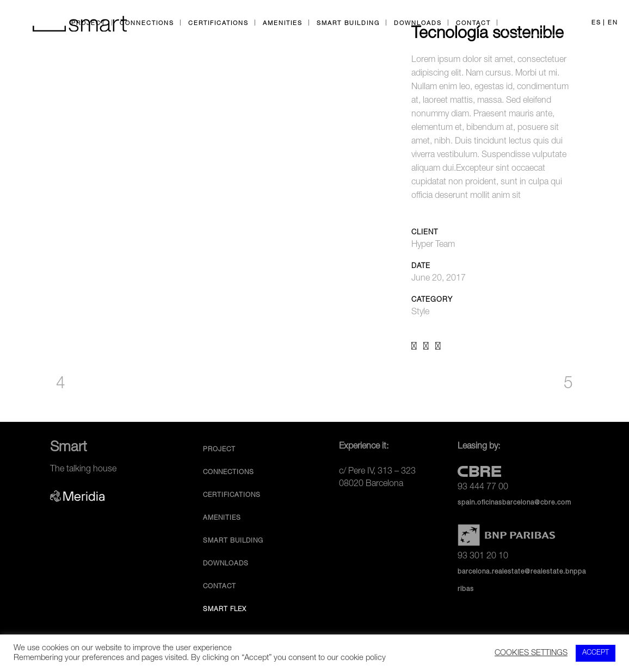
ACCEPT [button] (596, 653)
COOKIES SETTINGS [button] (531, 654)
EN (613, 23)
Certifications (232, 495)
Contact (220, 587)
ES (596, 23)
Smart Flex (225, 609)
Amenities (222, 518)
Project (219, 450)
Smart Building (233, 541)
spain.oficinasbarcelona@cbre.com (514, 503)
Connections (229, 472)
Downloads (226, 564)
